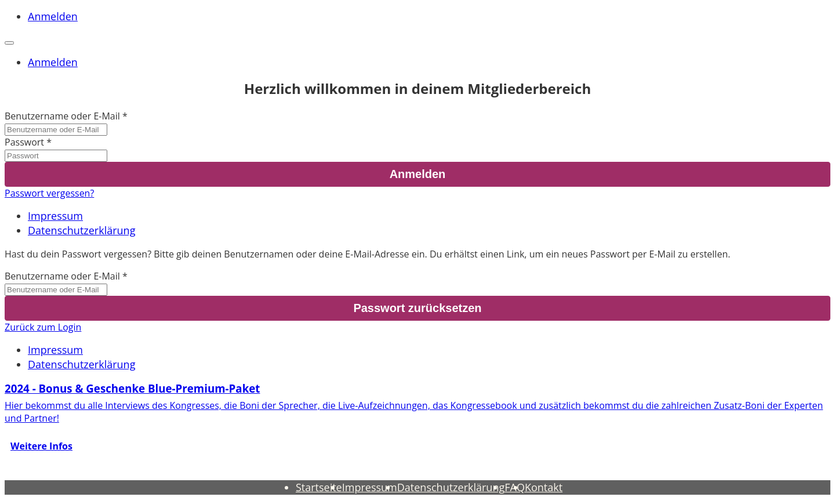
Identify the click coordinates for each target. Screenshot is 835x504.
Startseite (319, 487)
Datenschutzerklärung (81, 230)
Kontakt (544, 487)
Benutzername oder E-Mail (62, 116)
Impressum (55, 216)
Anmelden (53, 16)
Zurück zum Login (43, 327)
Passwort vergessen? (49, 193)
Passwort (24, 142)
